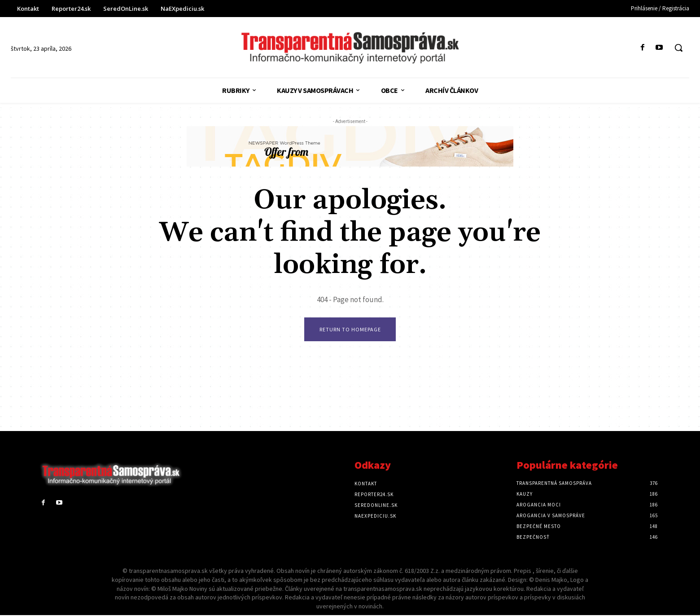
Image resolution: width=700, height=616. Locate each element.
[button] (678, 48)
